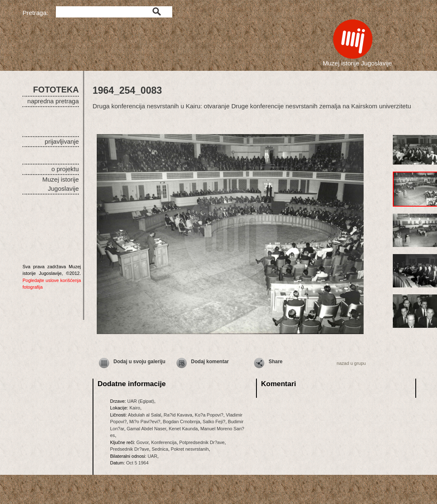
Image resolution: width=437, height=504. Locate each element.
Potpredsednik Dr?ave (202, 442)
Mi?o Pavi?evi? (145, 422)
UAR (152, 456)
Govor (142, 442)
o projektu (65, 169)
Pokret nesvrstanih (190, 449)
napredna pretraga (53, 101)
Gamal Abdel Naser (147, 429)
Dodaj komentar (210, 362)
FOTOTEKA (56, 90)
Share (275, 362)
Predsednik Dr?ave (130, 449)
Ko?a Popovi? (209, 415)
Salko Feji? (214, 422)
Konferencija (164, 442)
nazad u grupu (351, 363)
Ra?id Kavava (178, 415)
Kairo (135, 408)
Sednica (160, 449)
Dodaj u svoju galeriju (139, 362)
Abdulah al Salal (145, 415)
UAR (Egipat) (141, 401)
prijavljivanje (62, 141)
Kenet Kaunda (183, 429)
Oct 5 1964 (138, 463)
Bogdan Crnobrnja (182, 422)
